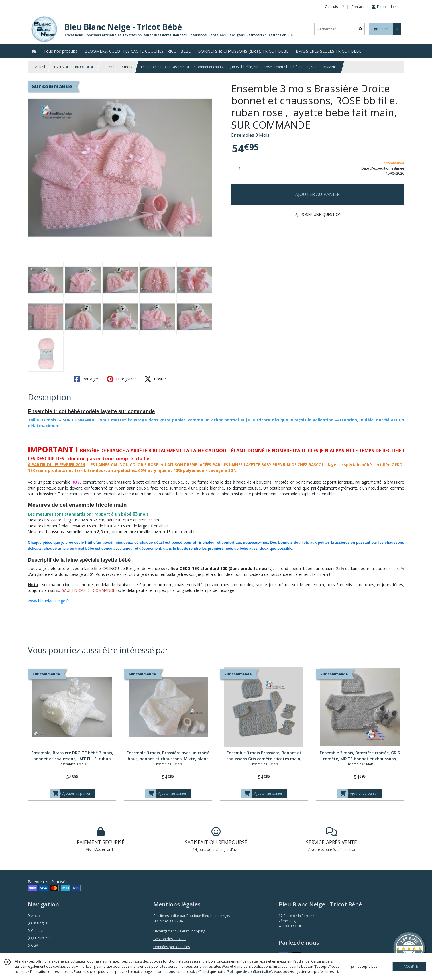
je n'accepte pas (364, 966)
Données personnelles (172, 947)
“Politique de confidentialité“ (249, 972)
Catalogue (38, 923)
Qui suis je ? (39, 938)
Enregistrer (121, 379)
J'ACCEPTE (410, 966)
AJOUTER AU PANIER (317, 194)
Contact (358, 7)
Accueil (39, 67)
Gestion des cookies (170, 939)
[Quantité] (242, 168)
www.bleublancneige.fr (48, 601)
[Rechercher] (361, 29)
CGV (33, 945)
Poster (155, 379)
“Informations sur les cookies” (177, 972)
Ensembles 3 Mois (250, 135)
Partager (86, 379)
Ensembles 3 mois (117, 67)
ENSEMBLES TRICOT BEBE (74, 67)
